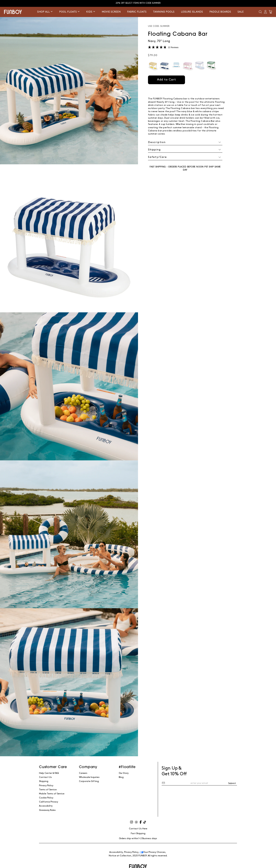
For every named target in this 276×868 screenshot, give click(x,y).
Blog (121, 777)
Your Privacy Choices (153, 852)
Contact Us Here (138, 829)
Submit (232, 783)
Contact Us (45, 777)
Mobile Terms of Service (52, 794)
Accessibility (46, 806)
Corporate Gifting (89, 781)
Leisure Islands (192, 12)
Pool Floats (69, 12)
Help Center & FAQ (49, 773)
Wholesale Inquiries (89, 777)
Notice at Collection (120, 856)
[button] (260, 12)
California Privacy (49, 802)
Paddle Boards (220, 12)
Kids (91, 12)
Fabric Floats (137, 12)
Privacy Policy (46, 786)
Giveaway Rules (47, 810)
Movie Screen (111, 12)
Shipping (44, 781)
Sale (241, 12)
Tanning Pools (164, 12)
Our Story (124, 773)
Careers (83, 773)
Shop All (45, 12)
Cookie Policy (46, 798)
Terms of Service (48, 790)
